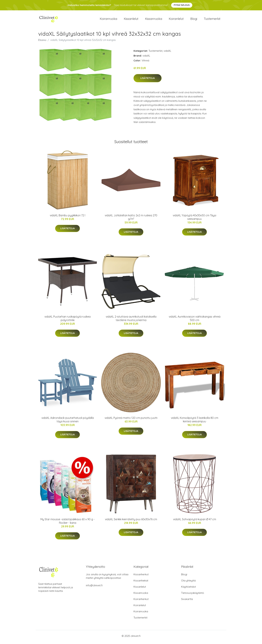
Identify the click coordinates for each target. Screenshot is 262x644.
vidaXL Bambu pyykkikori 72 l (68, 218)
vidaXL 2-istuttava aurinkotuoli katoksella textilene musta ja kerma (131, 321)
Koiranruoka (108, 20)
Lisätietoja (148, 80)
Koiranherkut (141, 601)
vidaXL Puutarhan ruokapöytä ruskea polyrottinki (68, 321)
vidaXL (167, 53)
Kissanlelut (131, 20)
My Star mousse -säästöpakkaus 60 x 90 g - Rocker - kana (68, 523)
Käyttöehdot (188, 589)
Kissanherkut (141, 577)
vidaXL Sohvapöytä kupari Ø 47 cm (195, 522)
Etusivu (42, 42)
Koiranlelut (176, 20)
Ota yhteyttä (188, 583)
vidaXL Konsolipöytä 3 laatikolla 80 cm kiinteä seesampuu (195, 422)
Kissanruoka (154, 20)
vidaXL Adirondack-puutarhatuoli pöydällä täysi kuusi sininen (68, 422)
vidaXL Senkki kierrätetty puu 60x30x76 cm (131, 522)
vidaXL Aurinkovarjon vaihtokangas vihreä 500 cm (195, 321)
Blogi (194, 20)
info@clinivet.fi (94, 588)
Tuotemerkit (212, 20)
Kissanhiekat (141, 583)
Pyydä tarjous (182, 5)
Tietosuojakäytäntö (193, 595)
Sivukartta (187, 601)
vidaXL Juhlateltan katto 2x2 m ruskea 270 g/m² (131, 219)
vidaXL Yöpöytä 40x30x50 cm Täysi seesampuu (194, 219)
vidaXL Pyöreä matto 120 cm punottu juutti (131, 420)
